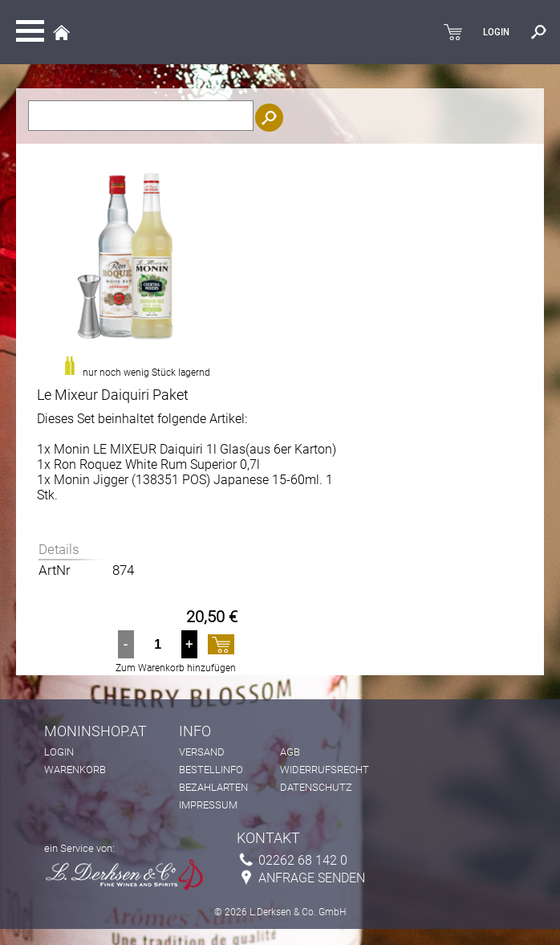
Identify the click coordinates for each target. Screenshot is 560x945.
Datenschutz (316, 787)
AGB (290, 752)
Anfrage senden (312, 878)
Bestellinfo (211, 770)
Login (59, 752)
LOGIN (496, 32)
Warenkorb (75, 770)
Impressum (208, 805)
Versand (202, 752)
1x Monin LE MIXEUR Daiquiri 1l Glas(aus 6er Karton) (187, 449)
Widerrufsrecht (325, 770)
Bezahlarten (213, 787)
